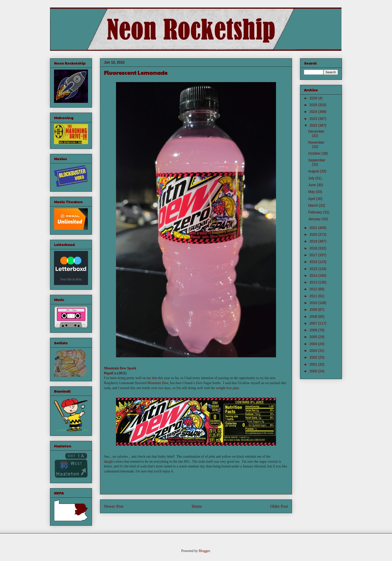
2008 (314, 317)
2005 (314, 337)
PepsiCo (110, 373)
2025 (314, 105)
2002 (314, 357)
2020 (314, 234)
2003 (314, 351)
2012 (314, 289)
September (317, 160)
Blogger (204, 551)
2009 (314, 310)
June (312, 185)
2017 (314, 255)
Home (197, 506)
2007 (314, 323)
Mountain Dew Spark (120, 368)
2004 (314, 344)
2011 (314, 296)
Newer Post (114, 506)
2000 (314, 371)
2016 (314, 262)
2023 (314, 119)
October (315, 153)
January (315, 219)
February (316, 212)
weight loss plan (227, 388)
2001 (314, 364)
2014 (314, 275)
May (312, 192)
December (316, 131)
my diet (152, 378)
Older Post (279, 506)
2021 (314, 228)
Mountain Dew (158, 383)
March (314, 205)
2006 (314, 330)
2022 (314, 125)
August (314, 171)
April (312, 199)
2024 (314, 112)
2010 (314, 303)
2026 (314, 98)
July (312, 178)
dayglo (109, 462)
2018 (314, 248)
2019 (314, 241)
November (316, 142)
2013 (314, 282)
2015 (314, 269)
